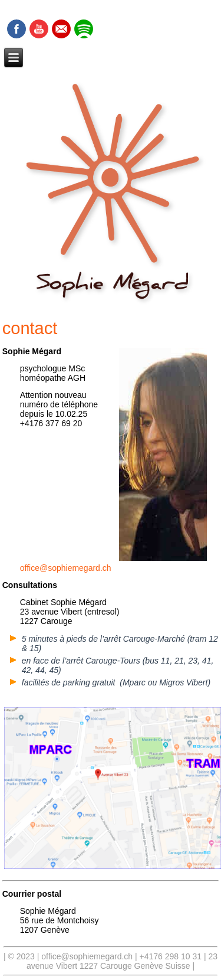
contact (30, 328)
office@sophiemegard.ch (66, 568)
